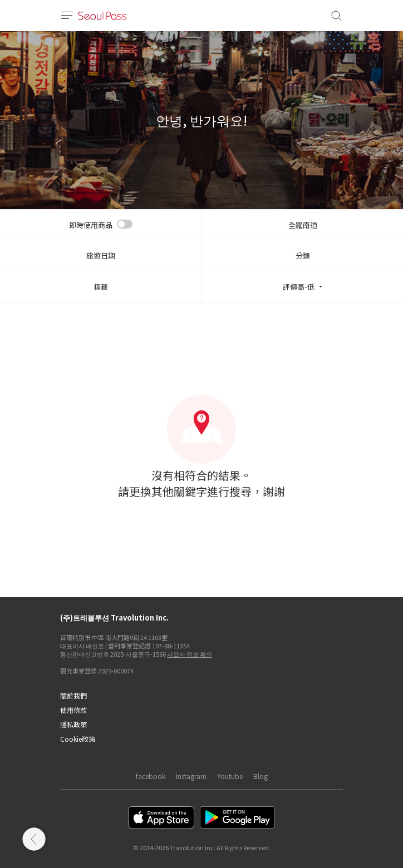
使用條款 (73, 710)
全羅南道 (303, 225)
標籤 (101, 287)
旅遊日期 (101, 256)
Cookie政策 (78, 739)
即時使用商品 (91, 225)
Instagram (191, 776)
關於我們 (73, 695)
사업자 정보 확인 (190, 654)
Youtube (230, 776)
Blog (261, 776)
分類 (303, 256)
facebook (151, 776)
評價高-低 (299, 287)
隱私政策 (73, 724)
